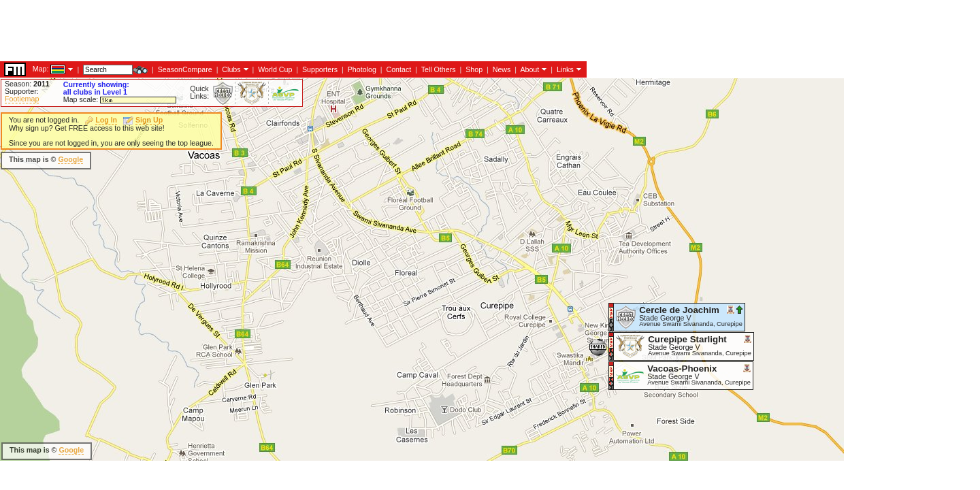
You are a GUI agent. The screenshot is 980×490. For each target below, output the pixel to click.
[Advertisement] (248, 31)
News (502, 69)
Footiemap (22, 99)
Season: (27, 84)
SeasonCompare (185, 69)
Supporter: (22, 91)
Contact (398, 69)
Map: (41, 69)
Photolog (362, 69)
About (529, 69)
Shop (474, 69)
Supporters (320, 69)
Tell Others (439, 69)
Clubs (231, 69)
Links (565, 69)
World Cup (275, 69)
